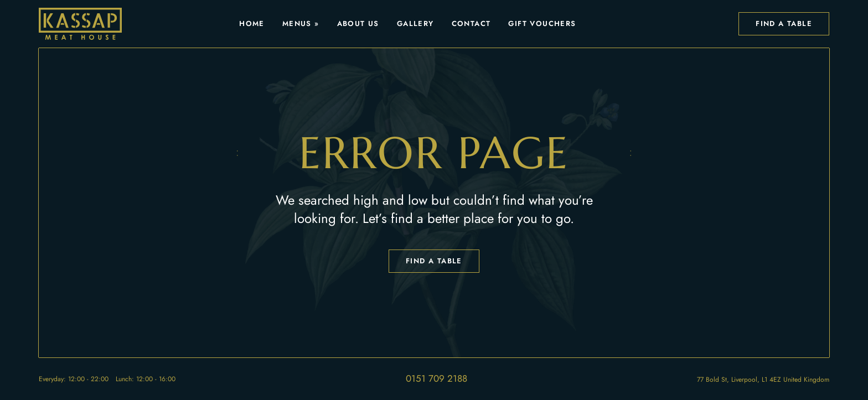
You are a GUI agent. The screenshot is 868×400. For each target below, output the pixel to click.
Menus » (301, 24)
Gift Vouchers (542, 24)
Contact (471, 24)
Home (252, 24)
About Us (358, 24)
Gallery (415, 24)
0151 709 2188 (436, 378)
